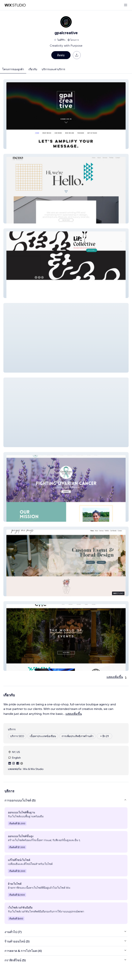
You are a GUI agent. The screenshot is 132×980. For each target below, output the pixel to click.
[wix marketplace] (15, 5)
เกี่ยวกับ (33, 69)
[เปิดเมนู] (126, 5)
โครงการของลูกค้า (13, 69)
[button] (66, 114)
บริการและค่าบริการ (53, 69)
